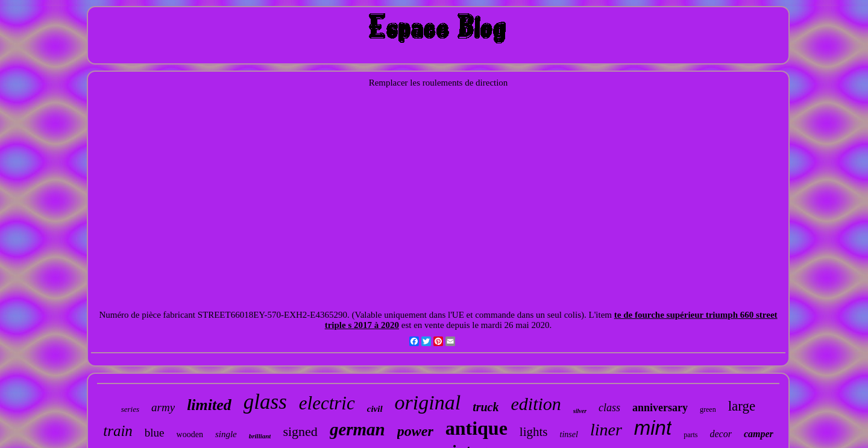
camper (759, 434)
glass (265, 402)
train (118, 431)
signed (300, 431)
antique (476, 428)
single (226, 434)
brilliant (260, 436)
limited (209, 405)
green (708, 409)
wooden (190, 434)
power (415, 431)
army (163, 407)
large (742, 406)
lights (534, 432)
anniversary (660, 408)
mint (653, 428)
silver (580, 411)
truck (486, 407)
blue (155, 433)
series (130, 409)
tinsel (569, 434)
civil (375, 409)
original (428, 402)
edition (536, 404)
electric (327, 403)
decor (720, 434)
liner (606, 430)
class (609, 408)
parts (690, 435)
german (357, 429)
